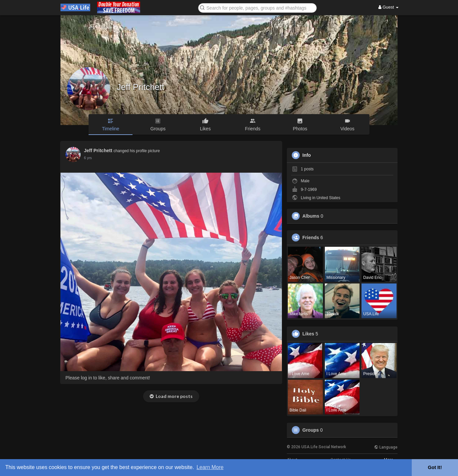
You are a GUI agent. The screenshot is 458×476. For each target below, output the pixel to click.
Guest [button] (388, 7)
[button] (257, 7)
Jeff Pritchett (140, 87)
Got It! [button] (435, 467)
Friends (311, 238)
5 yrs (88, 158)
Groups (311, 430)
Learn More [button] (210, 467)
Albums (311, 216)
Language (386, 447)
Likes (308, 334)
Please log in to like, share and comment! (108, 378)
